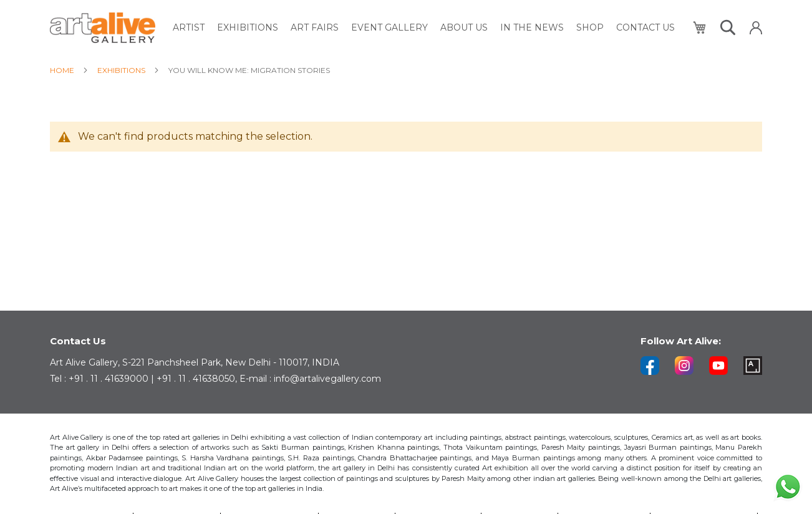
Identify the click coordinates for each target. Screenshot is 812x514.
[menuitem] (189, 28)
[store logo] (103, 28)
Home (63, 70)
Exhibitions (122, 70)
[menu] (424, 28)
